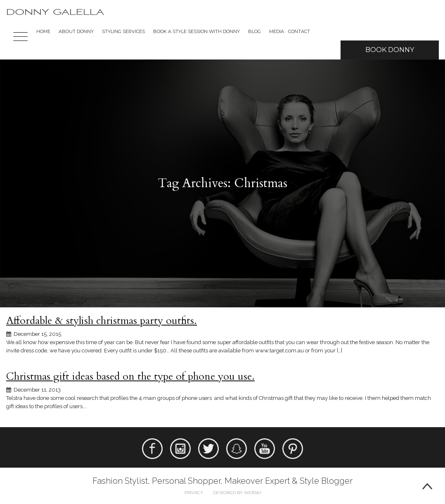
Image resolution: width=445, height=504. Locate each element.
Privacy (194, 493)
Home (43, 31)
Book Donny (390, 50)
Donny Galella (55, 12)
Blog (254, 31)
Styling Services (123, 31)
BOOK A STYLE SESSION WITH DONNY (196, 31)
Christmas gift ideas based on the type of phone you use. (130, 376)
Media (277, 31)
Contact (299, 31)
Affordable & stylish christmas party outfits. (102, 321)
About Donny (76, 31)
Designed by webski (237, 493)
